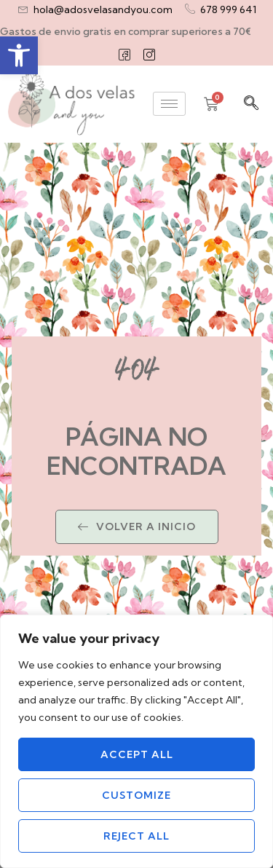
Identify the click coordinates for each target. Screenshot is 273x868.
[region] (136, 741)
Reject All (136, 836)
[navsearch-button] (251, 104)
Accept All (137, 754)
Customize (136, 795)
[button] (19, 55)
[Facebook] (124, 55)
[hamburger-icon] (169, 104)
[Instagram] (149, 55)
